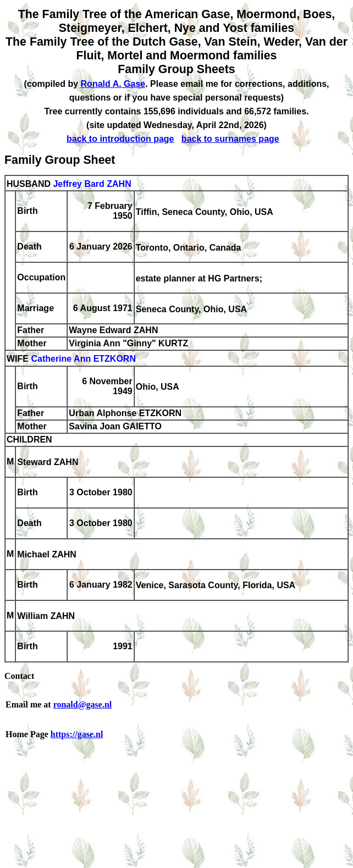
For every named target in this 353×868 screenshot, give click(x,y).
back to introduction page (120, 139)
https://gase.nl (77, 734)
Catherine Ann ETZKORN (83, 359)
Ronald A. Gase (113, 84)
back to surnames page (230, 139)
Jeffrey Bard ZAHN (92, 184)
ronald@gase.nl (83, 704)
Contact (19, 676)
